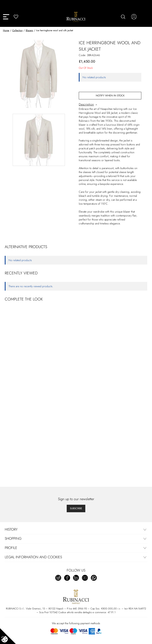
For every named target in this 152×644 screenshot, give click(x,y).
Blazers (29, 30)
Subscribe (76, 508)
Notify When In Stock (110, 96)
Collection (17, 30)
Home (6, 30)
